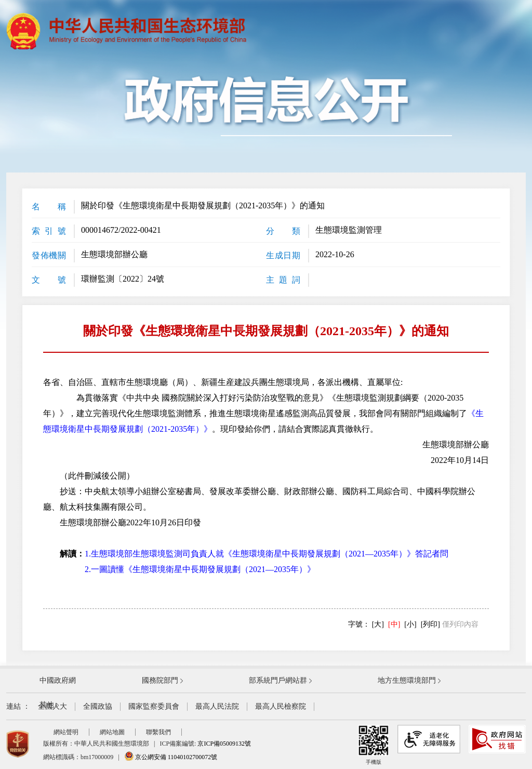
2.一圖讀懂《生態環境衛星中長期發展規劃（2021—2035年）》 (200, 569)
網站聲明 (66, 732)
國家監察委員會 (154, 706)
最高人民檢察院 (281, 706)
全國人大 (52, 706)
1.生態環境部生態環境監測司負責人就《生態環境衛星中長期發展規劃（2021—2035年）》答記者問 (267, 554)
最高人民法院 (217, 706)
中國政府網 (58, 680)
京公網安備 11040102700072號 (171, 757)
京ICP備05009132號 (224, 744)
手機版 (374, 745)
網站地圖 (112, 732)
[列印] (430, 624)
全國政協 (98, 706)
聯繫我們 (158, 732)
